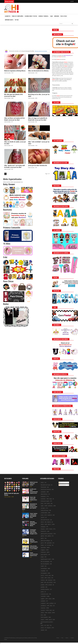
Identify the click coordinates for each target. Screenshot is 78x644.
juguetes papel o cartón (46, 559)
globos (42, 538)
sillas (51, 606)
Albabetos (8, 16)
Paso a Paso (64, 16)
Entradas (61, 483)
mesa (50, 575)
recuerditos (43, 596)
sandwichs (43, 601)
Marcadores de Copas (46, 485)
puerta (42, 592)
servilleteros (43, 606)
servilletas (51, 603)
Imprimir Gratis (9, 20)
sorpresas (43, 608)
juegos (42, 557)
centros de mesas (45, 510)
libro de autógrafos (45, 564)
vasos (42, 625)
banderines (43, 496)
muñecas (43, 580)
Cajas (51, 16)
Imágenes (57, 16)
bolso (42, 503)
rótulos (50, 599)
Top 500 (17, 20)
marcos (42, 575)
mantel (42, 566)
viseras (42, 628)
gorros (42, 543)
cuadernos (50, 515)
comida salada (44, 513)
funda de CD (43, 531)
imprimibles (43, 548)
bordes (48, 503)
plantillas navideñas (45, 589)
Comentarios (62, 485)
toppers (43, 620)
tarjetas (50, 613)
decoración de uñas (45, 520)
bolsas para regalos (45, 501)
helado (42, 545)
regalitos (43, 599)
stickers (42, 613)
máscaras (50, 580)
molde (42, 578)
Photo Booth (44, 487)
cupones (43, 517)
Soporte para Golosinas (46, 489)
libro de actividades (45, 562)
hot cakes (49, 545)
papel (42, 582)
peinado (50, 585)
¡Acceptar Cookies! (55, 639)
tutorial (50, 620)
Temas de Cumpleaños (18, 16)
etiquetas (43, 529)
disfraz (42, 524)
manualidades (44, 568)
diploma (49, 522)
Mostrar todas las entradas (41, 51)
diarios (42, 522)
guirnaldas (49, 543)
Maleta (42, 483)
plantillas (43, 587)
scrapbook (43, 603)
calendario (50, 506)
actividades (43, 492)
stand (51, 610)
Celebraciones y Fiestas (31, 16)
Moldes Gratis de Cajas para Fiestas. (12, 494)
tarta (42, 615)
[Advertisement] (27, 39)
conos (42, 515)
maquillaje (43, 571)
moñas (49, 578)
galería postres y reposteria (47, 534)
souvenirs (43, 610)
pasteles (43, 585)
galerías (43, 536)
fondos (51, 529)
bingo (51, 499)
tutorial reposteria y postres (47, 622)
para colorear (50, 582)
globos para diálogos (45, 541)
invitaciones (43, 552)
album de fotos (44, 494)
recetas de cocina (45, 594)
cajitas (42, 506)
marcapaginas (44, 573)
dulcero (49, 524)
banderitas (43, 499)
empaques (43, 527)
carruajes (43, 508)
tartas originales (44, 617)
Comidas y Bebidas (44, 16)
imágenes (43, 550)
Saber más (65, 639)
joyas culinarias (44, 555)
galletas (49, 536)
